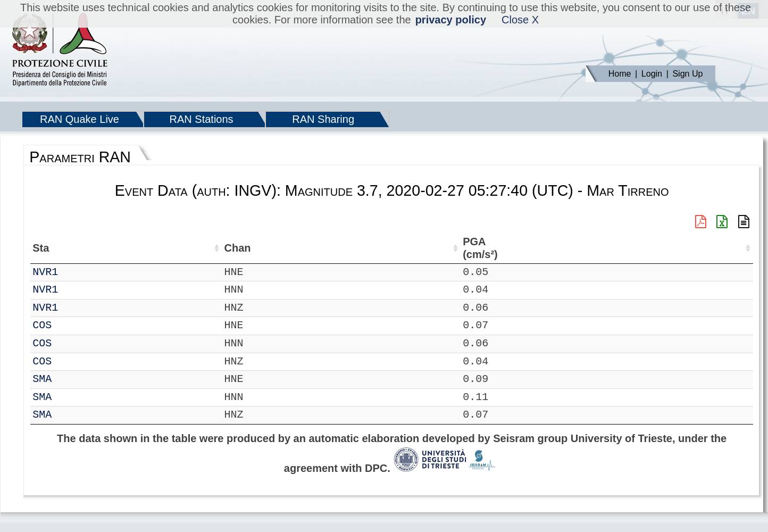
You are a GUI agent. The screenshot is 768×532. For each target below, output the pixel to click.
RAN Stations (202, 119)
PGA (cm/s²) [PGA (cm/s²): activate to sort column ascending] (503, 248)
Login (652, 74)
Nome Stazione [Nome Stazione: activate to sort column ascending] (295, 248)
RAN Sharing (323, 119)
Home (620, 74)
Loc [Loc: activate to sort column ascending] (138, 248)
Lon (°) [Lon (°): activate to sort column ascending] (225, 248)
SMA (71, 379)
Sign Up (687, 74)
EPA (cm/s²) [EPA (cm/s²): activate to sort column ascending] (549, 248)
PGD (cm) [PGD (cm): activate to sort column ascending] (632, 248)
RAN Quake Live (80, 119)
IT (39, 272)
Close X (520, 20)
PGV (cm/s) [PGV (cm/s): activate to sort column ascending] (593, 248)
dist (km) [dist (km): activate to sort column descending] (462, 248)
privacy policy (451, 20)
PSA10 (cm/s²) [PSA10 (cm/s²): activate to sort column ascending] (727, 248)
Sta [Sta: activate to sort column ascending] (69, 248)
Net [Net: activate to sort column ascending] (41, 248)
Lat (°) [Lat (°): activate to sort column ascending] (174, 248)
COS (71, 325)
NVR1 (74, 272)
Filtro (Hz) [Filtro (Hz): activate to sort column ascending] (396, 248)
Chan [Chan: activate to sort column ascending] (104, 248)
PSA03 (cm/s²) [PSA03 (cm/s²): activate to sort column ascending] (680, 248)
